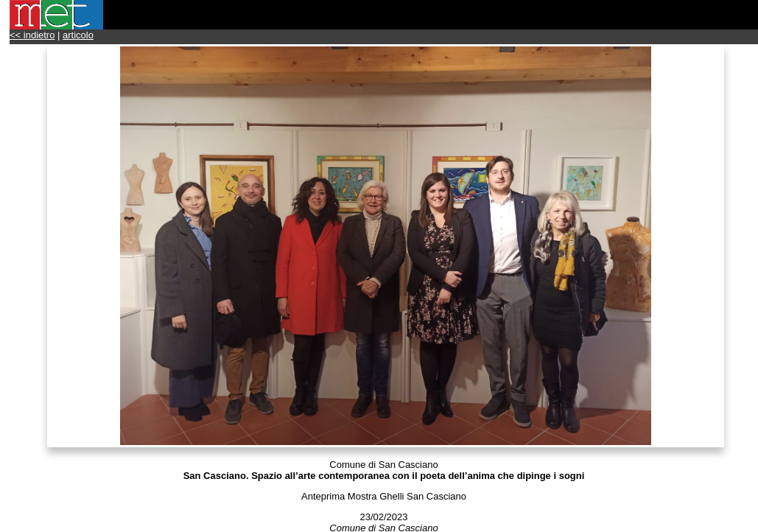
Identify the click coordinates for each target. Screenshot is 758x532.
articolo (78, 35)
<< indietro (32, 35)
